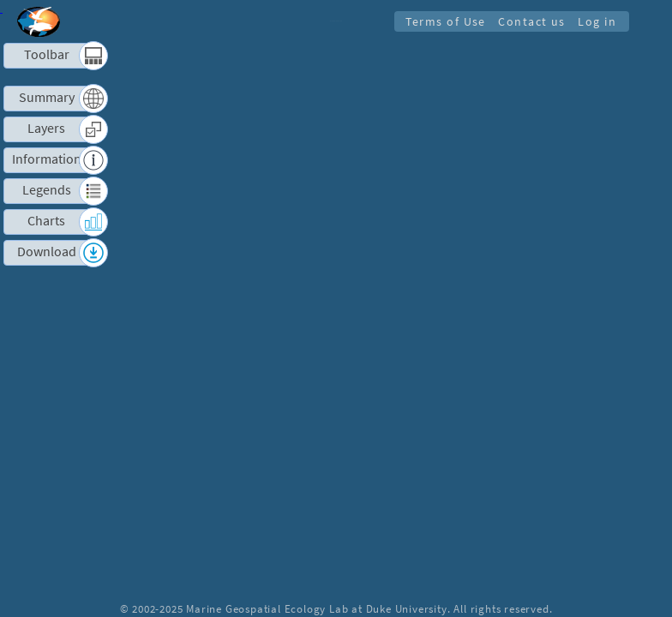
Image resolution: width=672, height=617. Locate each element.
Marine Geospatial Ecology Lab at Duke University (316, 608)
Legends (47, 190)
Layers (46, 128)
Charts (46, 221)
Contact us (529, 21)
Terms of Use (441, 21)
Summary (47, 97)
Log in (596, 21)
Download (47, 252)
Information (47, 159)
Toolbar (47, 54)
